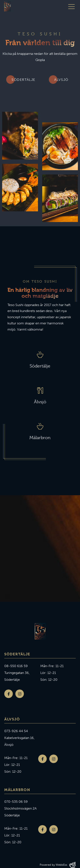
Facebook (9, 694)
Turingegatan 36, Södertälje (17, 676)
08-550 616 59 (16, 666)
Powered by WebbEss (58, 865)
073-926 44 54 (16, 731)
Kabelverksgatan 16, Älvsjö (19, 741)
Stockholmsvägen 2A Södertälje (20, 812)
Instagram (20, 694)
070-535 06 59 (16, 802)
